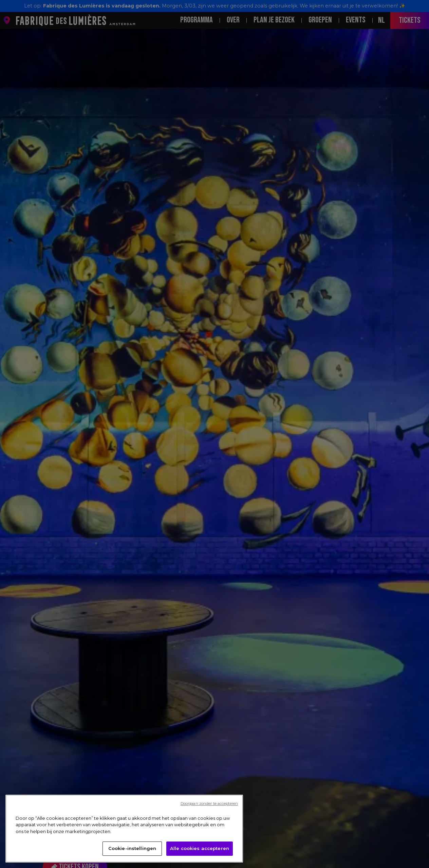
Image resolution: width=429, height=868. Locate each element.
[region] (124, 831)
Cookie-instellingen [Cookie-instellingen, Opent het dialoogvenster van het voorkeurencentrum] (132, 851)
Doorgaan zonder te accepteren (209, 806)
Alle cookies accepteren (200, 851)
